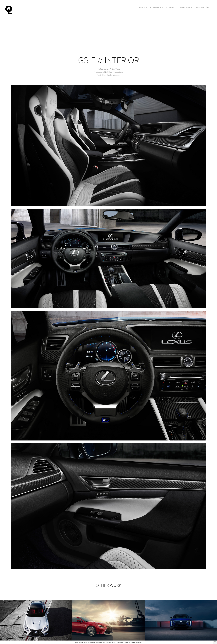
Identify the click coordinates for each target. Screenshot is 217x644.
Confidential (186, 8)
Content (171, 8)
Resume (200, 8)
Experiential (157, 8)
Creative (142, 8)
